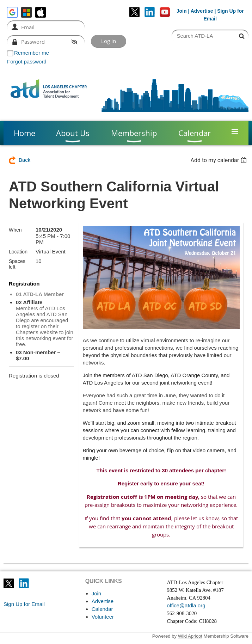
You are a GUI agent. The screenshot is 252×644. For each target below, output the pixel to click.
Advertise (202, 11)
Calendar (102, 609)
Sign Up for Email (24, 604)
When (15, 230)
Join (182, 11)
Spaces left (17, 264)
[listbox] (219, 160)
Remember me (32, 53)
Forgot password (27, 62)
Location (18, 252)
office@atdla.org (186, 605)
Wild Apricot (190, 636)
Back (24, 160)
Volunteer (103, 617)
